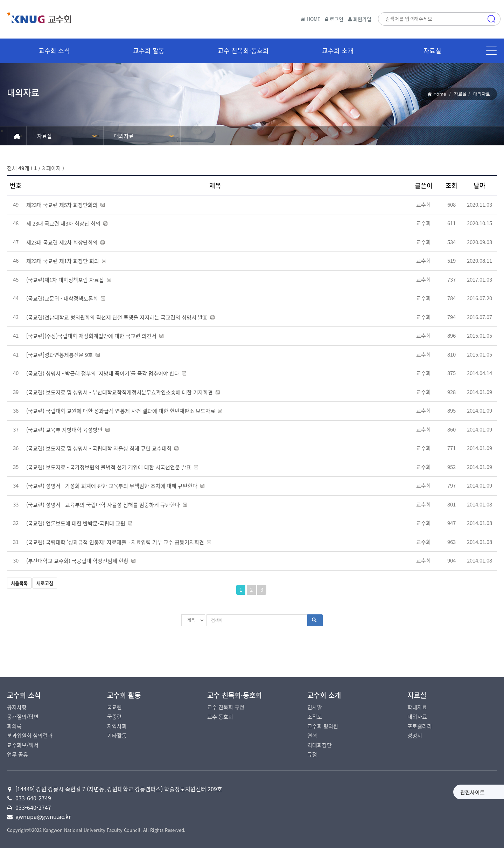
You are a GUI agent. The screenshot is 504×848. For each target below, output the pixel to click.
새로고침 (45, 583)
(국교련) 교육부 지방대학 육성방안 (68, 430)
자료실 (460, 94)
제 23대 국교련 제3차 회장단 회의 (67, 223)
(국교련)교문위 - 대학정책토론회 (66, 298)
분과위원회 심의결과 (30, 736)
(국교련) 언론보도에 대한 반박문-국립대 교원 (79, 523)
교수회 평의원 (323, 726)
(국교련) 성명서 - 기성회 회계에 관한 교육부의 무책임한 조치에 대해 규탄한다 (115, 486)
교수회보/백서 (23, 745)
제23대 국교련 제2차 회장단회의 (65, 242)
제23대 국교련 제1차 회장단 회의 (66, 261)
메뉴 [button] (491, 51)
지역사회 (117, 726)
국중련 (114, 717)
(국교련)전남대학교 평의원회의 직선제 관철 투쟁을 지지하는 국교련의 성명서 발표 (120, 317)
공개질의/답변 (23, 717)
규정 (312, 754)
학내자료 (417, 707)
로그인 (334, 19)
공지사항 (17, 707)
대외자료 (124, 136)
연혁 (312, 736)
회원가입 (360, 19)
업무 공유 (17, 754)
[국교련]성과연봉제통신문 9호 (63, 355)
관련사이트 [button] (418, 792)
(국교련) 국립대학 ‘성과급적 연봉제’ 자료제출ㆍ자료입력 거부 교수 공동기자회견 (119, 542)
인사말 (315, 707)
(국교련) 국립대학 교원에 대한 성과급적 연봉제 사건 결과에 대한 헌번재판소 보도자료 (124, 411)
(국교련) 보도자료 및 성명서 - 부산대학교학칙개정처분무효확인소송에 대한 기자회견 (123, 392)
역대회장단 (320, 745)
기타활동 (117, 736)
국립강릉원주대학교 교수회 (56, 21)
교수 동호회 (220, 717)
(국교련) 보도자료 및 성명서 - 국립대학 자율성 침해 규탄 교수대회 (102, 448)
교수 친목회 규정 (226, 707)
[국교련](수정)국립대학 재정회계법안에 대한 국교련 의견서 (95, 336)
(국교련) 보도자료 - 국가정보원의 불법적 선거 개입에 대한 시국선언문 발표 (112, 467)
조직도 (315, 717)
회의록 (14, 726)
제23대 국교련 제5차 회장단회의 (65, 205)
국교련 (114, 707)
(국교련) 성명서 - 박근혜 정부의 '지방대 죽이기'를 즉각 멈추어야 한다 (106, 373)
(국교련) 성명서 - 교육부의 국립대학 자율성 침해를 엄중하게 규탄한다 (107, 505)
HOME (310, 19)
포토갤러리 (420, 726)
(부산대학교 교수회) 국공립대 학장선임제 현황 (81, 561)
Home (440, 94)
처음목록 (19, 583)
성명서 (415, 736)
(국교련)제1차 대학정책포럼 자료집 (69, 280)
